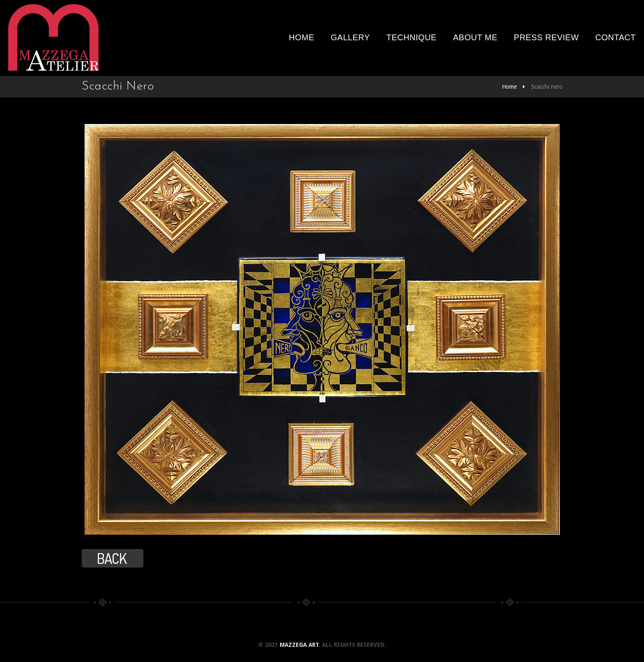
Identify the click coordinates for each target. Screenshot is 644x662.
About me (475, 37)
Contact (615, 37)
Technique (412, 37)
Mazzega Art (299, 645)
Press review (546, 37)
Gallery (350, 37)
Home (301, 37)
